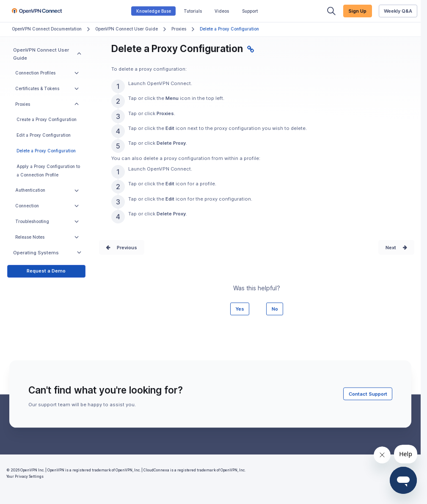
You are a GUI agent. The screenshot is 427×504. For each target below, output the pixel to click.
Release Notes (47, 237)
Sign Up (357, 11)
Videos (222, 11)
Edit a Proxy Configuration (44, 135)
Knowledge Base (154, 11)
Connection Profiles (47, 73)
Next (391, 248)
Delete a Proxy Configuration (46, 151)
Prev (122, 248)
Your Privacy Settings (25, 476)
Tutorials (193, 11)
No (275, 309)
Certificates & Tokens (47, 89)
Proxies (179, 29)
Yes (240, 309)
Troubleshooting (47, 222)
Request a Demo (46, 271)
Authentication (47, 190)
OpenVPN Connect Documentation (47, 29)
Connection (47, 206)
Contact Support (368, 394)
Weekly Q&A (398, 11)
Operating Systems (47, 253)
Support (250, 11)
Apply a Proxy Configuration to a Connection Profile (48, 171)
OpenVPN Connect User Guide (127, 29)
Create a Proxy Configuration (47, 120)
